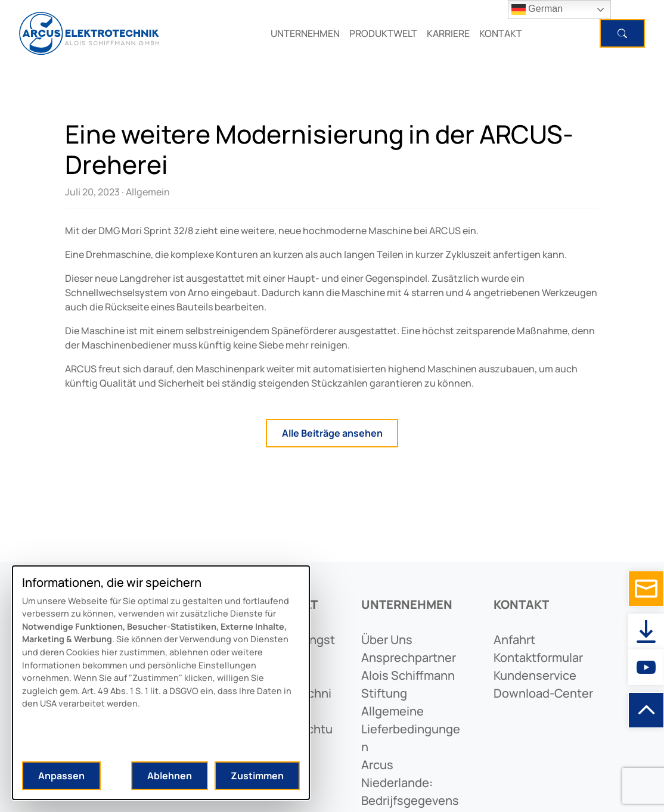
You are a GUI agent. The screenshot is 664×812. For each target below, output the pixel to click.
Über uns (387, 640)
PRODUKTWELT (383, 33)
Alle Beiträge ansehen (332, 433)
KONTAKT (501, 33)
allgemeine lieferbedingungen (411, 729)
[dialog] (161, 683)
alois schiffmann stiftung (408, 684)
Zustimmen (257, 776)
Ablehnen (170, 776)
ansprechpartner (409, 657)
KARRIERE (448, 33)
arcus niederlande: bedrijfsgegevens (410, 783)
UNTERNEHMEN (305, 33)
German (537, 10)
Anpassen (61, 776)
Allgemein (148, 192)
